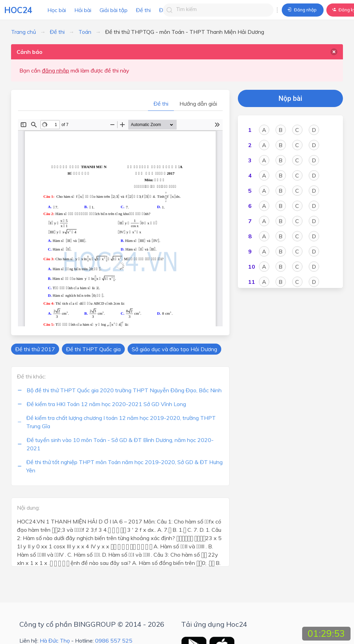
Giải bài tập (114, 10)
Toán (85, 32)
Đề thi (143, 10)
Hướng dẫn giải (198, 104)
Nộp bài (291, 98)
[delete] (334, 52)
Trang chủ (24, 32)
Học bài (57, 10)
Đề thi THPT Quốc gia (93, 349)
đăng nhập (55, 70)
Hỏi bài (83, 10)
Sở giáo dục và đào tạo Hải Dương (174, 349)
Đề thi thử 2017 (35, 349)
